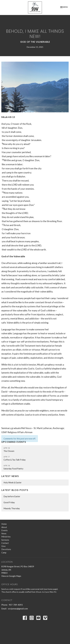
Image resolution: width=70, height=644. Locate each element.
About (4, 527)
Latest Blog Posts (15, 490)
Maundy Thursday (12, 508)
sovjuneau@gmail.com (18, 609)
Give (3, 546)
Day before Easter (12, 496)
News (4, 533)
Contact (5, 543)
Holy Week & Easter (13, 482)
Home (4, 524)
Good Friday (9, 502)
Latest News (10, 476)
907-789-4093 (16, 605)
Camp (4, 553)
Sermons (5, 540)
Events (4, 530)
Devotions (6, 549)
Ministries (6, 537)
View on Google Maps (11, 576)
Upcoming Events (14, 442)
